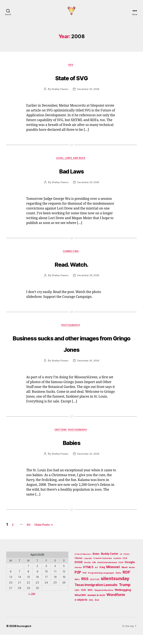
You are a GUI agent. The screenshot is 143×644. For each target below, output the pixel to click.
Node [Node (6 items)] (132, 577)
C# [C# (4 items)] (121, 563)
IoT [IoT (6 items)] (97, 577)
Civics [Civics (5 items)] (126, 563)
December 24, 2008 (89, 463)
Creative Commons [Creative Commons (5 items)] (103, 567)
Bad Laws (71, 176)
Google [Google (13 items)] (130, 571)
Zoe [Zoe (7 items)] (97, 609)
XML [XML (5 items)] (91, 609)
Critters (60, 439)
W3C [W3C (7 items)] (90, 599)
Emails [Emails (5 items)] (88, 572)
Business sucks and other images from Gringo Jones (71, 351)
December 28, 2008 (89, 283)
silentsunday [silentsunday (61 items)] (115, 588)
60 (34, 534)
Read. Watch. (71, 270)
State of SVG (71, 82)
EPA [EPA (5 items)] (94, 572)
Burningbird (25, 635)
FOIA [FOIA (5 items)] (121, 572)
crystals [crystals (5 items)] (117, 567)
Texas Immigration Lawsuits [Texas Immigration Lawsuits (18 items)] (96, 594)
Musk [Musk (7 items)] (125, 576)
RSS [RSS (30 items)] (85, 588)
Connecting (72, 259)
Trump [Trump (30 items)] (125, 594)
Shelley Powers (59, 95)
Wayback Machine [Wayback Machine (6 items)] (104, 599)
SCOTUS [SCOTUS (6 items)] (95, 589)
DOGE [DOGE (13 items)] (79, 571)
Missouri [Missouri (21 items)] (113, 576)
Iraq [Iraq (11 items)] (102, 576)
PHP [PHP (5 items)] (85, 582)
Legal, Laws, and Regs (72, 164)
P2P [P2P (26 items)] (78, 582)
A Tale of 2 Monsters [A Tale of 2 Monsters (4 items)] (83, 563)
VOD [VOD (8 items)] (83, 599)
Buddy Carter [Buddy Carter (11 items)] (110, 563)
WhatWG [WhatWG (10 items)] (80, 604)
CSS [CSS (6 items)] (125, 567)
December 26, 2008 (89, 369)
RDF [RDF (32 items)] (126, 581)
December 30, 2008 (89, 95)
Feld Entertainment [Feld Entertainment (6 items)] (107, 572)
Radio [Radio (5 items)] (118, 582)
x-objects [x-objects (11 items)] (81, 609)
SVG (72, 70)
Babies (71, 451)
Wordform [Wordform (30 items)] (116, 604)
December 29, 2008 (89, 189)
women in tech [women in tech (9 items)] (96, 604)
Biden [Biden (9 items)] (96, 563)
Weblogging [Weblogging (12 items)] (123, 599)
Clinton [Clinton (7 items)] (79, 567)
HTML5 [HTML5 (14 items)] (88, 576)
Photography (71, 333)
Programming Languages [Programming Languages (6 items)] (101, 582)
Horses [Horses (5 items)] (78, 577)
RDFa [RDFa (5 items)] (77, 589)
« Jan (32, 603)
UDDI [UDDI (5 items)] (77, 599)
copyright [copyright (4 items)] (88, 568)
